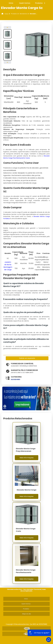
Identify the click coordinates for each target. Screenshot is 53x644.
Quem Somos (25, 3)
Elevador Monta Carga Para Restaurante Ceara (26, 157)
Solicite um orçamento (27, 358)
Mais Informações (27, 458)
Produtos (40, 3)
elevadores (15, 379)
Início (11, 3)
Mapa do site (27, 614)
